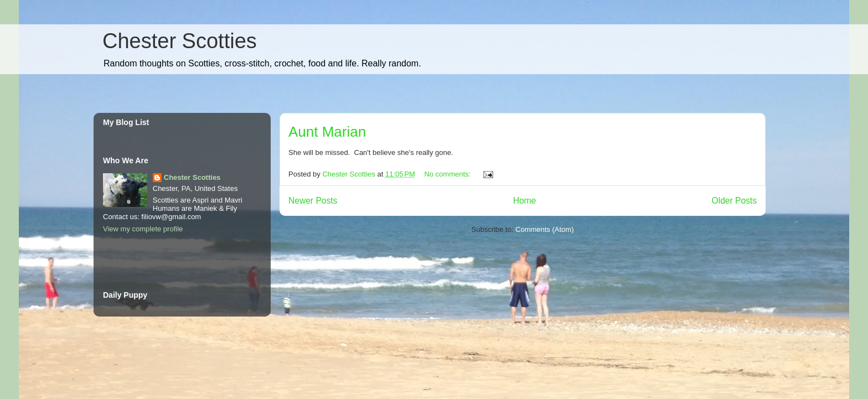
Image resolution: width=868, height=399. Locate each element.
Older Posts (734, 201)
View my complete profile (143, 229)
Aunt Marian (327, 132)
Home (525, 201)
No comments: (448, 174)
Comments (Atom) (544, 229)
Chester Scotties (180, 41)
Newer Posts (313, 201)
